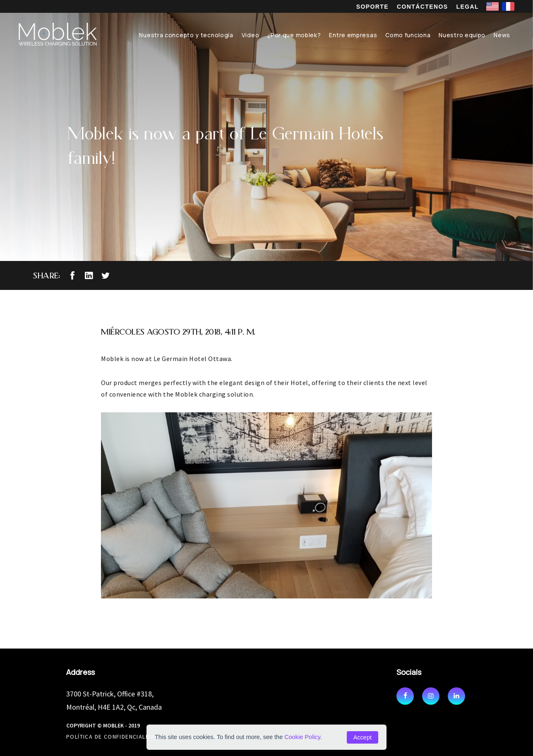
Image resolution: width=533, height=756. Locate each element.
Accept (363, 737)
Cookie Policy (302, 737)
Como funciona (408, 35)
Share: (47, 275)
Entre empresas (353, 35)
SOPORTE (372, 7)
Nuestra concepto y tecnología (186, 35)
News (502, 35)
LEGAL (468, 7)
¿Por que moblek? (294, 35)
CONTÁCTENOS (423, 7)
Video (251, 35)
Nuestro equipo (462, 35)
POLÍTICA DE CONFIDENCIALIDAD (113, 737)
